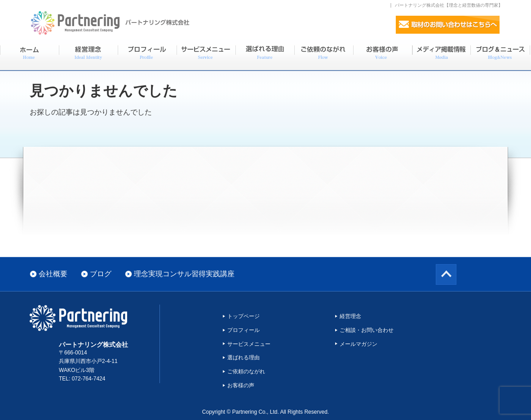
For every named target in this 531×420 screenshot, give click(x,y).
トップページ (243, 316)
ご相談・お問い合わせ (367, 330)
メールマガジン (358, 344)
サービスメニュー (249, 344)
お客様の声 (241, 385)
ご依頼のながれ (246, 371)
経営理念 (350, 316)
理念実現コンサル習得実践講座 (184, 274)
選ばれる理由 (243, 358)
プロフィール (243, 330)
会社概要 (53, 274)
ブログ (101, 274)
